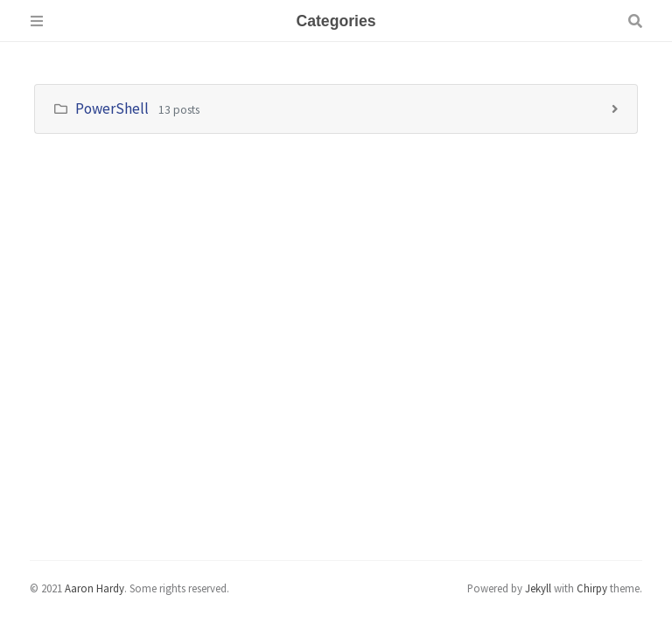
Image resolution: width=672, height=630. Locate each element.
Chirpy (592, 588)
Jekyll (538, 588)
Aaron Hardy (94, 588)
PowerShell (112, 108)
